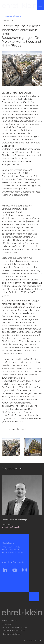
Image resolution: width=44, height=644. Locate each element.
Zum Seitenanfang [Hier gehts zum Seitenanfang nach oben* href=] (33, 640)
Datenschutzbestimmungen (15, 627)
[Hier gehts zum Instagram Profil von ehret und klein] (25, 572)
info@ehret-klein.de (11, 549)
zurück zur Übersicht (11, 16)
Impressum (7, 624)
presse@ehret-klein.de (11, 527)
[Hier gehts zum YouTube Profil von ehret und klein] (15, 572)
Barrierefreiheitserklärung (14, 631)
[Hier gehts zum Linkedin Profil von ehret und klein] (5, 572)
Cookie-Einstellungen (12, 634)
